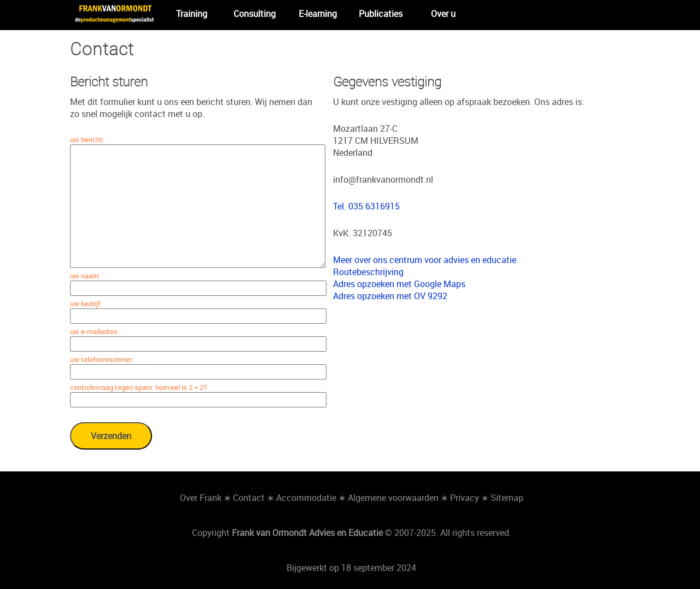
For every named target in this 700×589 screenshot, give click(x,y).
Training (192, 14)
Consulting (255, 14)
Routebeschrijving (368, 272)
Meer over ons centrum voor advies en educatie (425, 260)
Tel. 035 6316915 (366, 206)
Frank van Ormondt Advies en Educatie (307, 533)
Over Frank (201, 498)
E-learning (318, 14)
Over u (443, 14)
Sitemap (507, 498)
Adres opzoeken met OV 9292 (390, 296)
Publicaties (381, 14)
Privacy (465, 498)
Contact (249, 498)
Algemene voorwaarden (393, 498)
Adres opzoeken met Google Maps (399, 284)
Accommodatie (306, 498)
